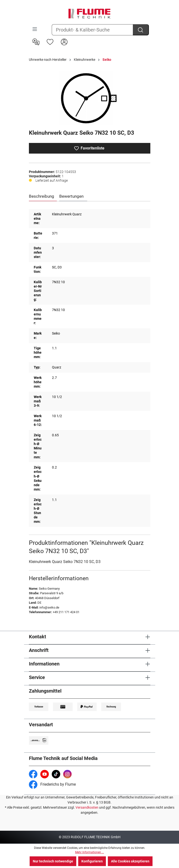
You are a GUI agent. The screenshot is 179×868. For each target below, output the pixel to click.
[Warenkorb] (74, 38)
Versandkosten (87, 807)
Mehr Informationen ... (89, 852)
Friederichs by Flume (52, 784)
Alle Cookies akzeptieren (130, 861)
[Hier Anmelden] (64, 41)
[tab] (43, 197)
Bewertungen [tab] (71, 196)
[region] (90, 98)
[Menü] (35, 29)
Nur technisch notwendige (53, 861)
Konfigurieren (92, 861)
